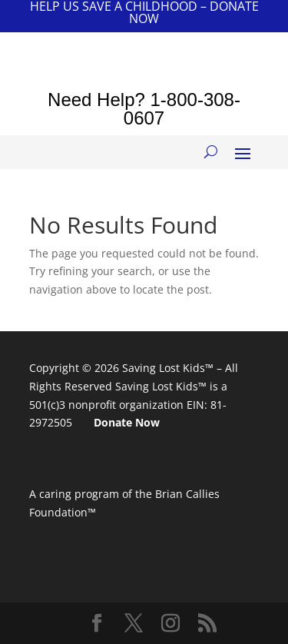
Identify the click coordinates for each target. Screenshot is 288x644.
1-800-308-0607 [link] (182, 109)
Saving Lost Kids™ (168, 368)
